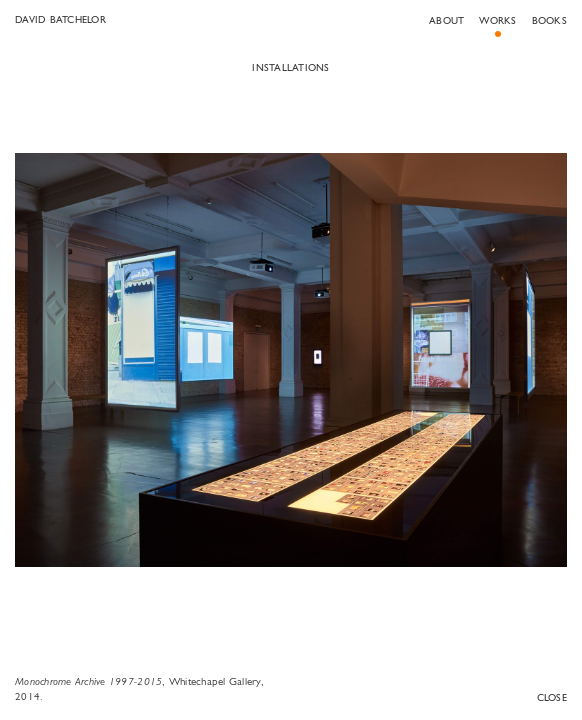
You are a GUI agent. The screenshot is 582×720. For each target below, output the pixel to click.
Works (497, 21)
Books (549, 21)
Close (552, 698)
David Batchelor (60, 20)
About (446, 21)
